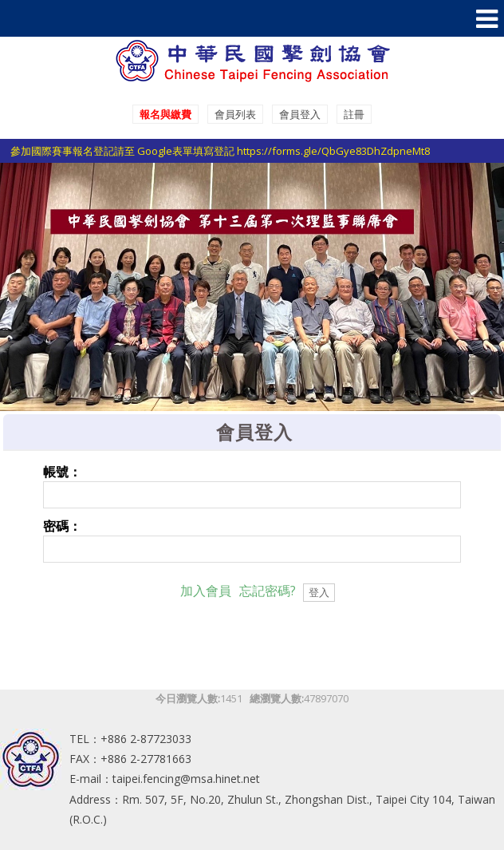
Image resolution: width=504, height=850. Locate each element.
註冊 (354, 114)
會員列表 (235, 114)
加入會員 (206, 591)
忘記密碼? (268, 591)
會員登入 (300, 114)
